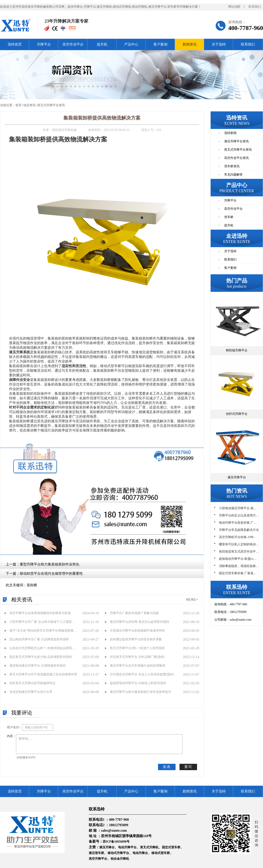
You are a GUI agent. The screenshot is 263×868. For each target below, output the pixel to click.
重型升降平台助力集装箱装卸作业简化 (50, 564)
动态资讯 (29, 105)
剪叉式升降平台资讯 (51, 105)
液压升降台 (107, 847)
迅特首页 (15, 44)
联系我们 (255, 7)
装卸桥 (32, 585)
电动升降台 (140, 853)
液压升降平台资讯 (236, 141)
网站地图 (234, 7)
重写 (188, 767)
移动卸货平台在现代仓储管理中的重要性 (51, 573)
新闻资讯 (190, 44)
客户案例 (160, 44)
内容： (11, 736)
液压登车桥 (96, 853)
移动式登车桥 (161, 853)
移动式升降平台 (118, 853)
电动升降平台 (127, 847)
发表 (167, 767)
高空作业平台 (73, 44)
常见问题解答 (233, 175)
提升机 (102, 44)
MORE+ (192, 600)
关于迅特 (219, 44)
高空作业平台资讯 (236, 158)
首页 (18, 105)
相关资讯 (22, 600)
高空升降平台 (98, 859)
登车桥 (229, 217)
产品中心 (131, 44)
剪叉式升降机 (149, 847)
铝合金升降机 (120, 859)
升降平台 (44, 44)
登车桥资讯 (232, 166)
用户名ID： (15, 727)
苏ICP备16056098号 (116, 842)
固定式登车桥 (171, 847)
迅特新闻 (230, 133)
